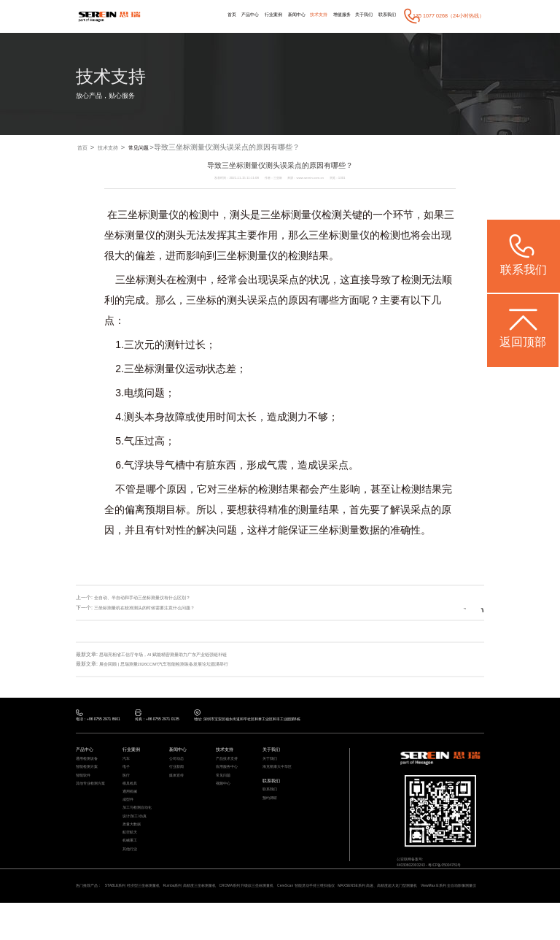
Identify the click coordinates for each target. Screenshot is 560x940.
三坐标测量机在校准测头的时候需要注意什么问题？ (153, 608)
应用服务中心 (229, 775)
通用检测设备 (89, 764)
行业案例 (250, 16)
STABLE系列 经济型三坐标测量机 (144, 912)
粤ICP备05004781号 (458, 872)
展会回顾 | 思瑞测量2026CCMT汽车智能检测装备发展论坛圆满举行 (176, 664)
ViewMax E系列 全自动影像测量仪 (128, 921)
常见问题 (157, 148)
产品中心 (223, 16)
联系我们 (385, 16)
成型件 (129, 817)
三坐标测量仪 (148, 216)
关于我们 (357, 16)
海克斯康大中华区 (280, 775)
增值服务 (331, 16)
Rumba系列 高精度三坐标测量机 (214, 912)
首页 (201, 16)
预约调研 (271, 813)
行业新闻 (178, 775)
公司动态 (178, 764)
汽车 (127, 764)
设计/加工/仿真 (137, 838)
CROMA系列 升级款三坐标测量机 (284, 912)
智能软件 (85, 785)
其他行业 (131, 880)
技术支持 (304, 16)
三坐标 (276, 216)
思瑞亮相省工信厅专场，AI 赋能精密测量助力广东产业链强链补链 (174, 654)
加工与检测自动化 (140, 828)
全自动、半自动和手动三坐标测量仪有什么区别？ (150, 599)
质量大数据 (133, 848)
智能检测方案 (89, 775)
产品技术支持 (229, 764)
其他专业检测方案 (93, 795)
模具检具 (131, 795)
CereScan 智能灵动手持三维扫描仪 (357, 912)
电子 (127, 775)
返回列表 (458, 608)
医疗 (127, 785)
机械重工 (131, 869)
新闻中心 (278, 16)
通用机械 (131, 806)
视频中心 (225, 795)
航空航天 (131, 859)
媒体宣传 (178, 785)
